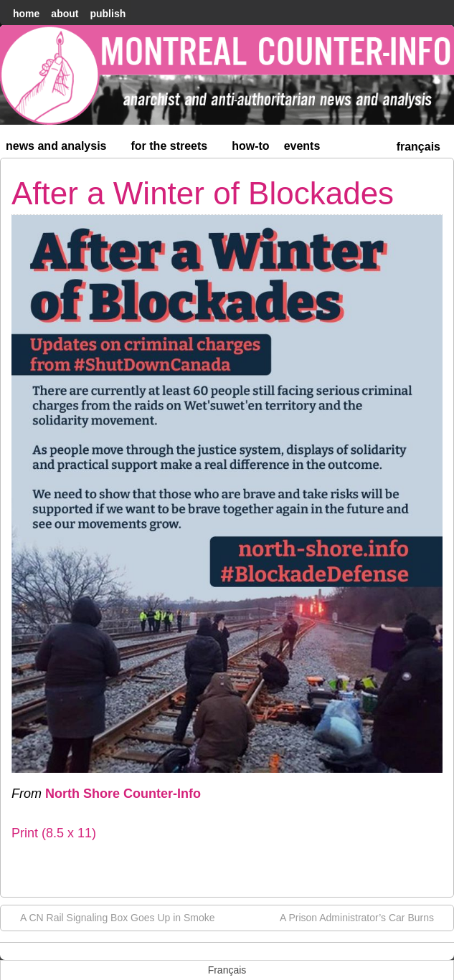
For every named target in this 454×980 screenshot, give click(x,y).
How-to (250, 146)
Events (302, 146)
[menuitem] (418, 145)
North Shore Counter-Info (123, 794)
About (65, 14)
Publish (108, 14)
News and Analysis (62, 149)
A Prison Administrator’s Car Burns (364, 917)
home (26, 14)
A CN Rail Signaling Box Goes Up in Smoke (110, 917)
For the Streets (176, 149)
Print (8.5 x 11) (54, 833)
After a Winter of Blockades (203, 193)
